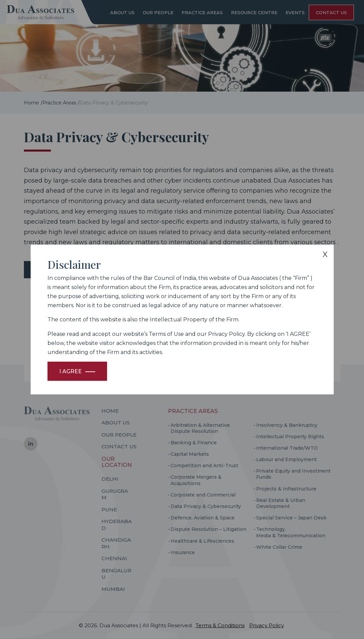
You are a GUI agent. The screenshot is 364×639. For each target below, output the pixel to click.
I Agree (71, 371)
